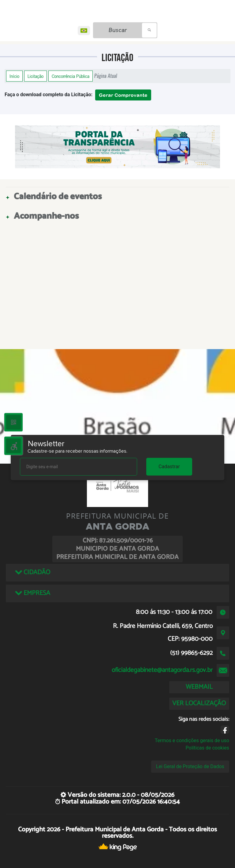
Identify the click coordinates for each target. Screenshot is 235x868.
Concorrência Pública (71, 76)
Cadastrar (169, 467)
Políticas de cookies (207, 748)
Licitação (35, 76)
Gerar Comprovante (123, 95)
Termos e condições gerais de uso (192, 740)
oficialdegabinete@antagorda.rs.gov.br (162, 670)
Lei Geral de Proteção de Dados (190, 766)
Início (14, 76)
